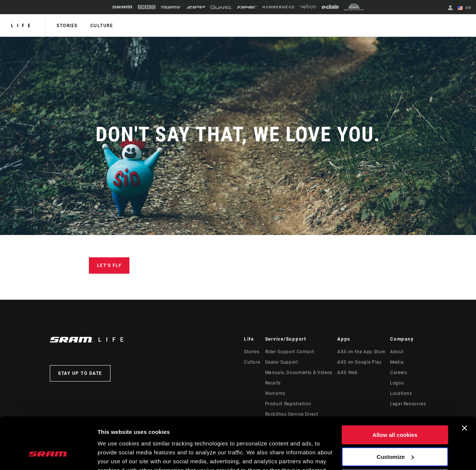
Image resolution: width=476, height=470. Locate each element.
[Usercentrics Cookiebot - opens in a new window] (48, 455)
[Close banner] (464, 384)
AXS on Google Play (360, 362)
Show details (115, 455)
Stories (67, 26)
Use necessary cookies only (395, 434)
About (397, 352)
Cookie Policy (226, 435)
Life (22, 26)
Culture (102, 26)
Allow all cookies (395, 391)
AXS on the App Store (361, 352)
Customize (395, 412)
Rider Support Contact (290, 352)
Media (397, 362)
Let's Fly (109, 265)
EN (464, 8)
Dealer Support (282, 362)
